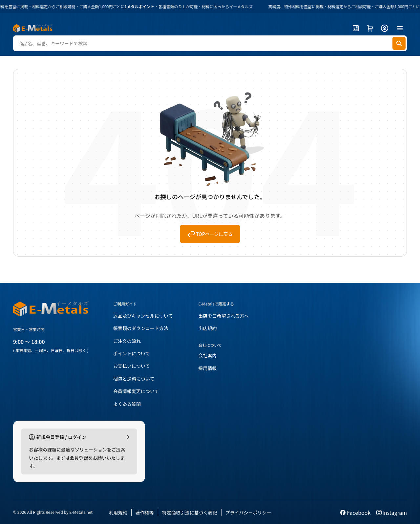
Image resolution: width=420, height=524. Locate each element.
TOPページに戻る (210, 234)
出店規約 (208, 328)
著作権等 (145, 513)
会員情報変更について (136, 391)
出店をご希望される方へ (224, 316)
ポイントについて (132, 353)
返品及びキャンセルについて (143, 316)
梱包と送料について (134, 379)
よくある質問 (127, 404)
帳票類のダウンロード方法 (141, 328)
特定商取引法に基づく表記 (190, 513)
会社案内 (208, 355)
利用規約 (118, 513)
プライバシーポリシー (248, 513)
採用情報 (208, 368)
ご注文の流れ (127, 341)
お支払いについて (132, 366)
